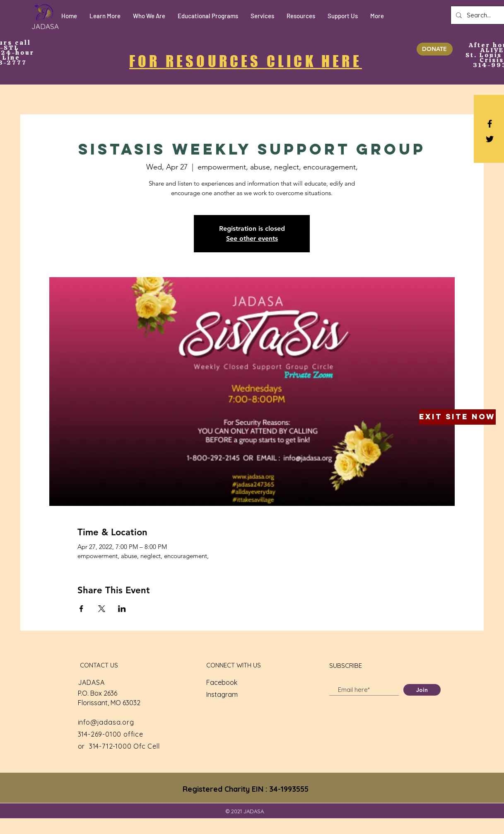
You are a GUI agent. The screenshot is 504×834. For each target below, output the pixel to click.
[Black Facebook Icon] (490, 124)
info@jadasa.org (106, 722)
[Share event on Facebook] (81, 609)
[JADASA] (45, 26)
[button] (105, 16)
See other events (252, 238)
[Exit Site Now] (457, 417)
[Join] (422, 690)
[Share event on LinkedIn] (122, 609)
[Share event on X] (102, 609)
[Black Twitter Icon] (490, 139)
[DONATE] (435, 49)
